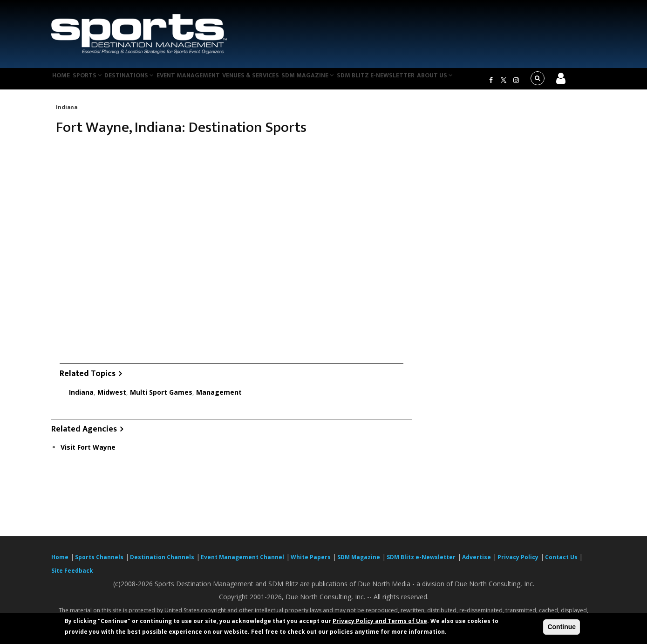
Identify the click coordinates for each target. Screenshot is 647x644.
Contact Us (562, 563)
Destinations (143, 81)
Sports (96, 81)
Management (219, 398)
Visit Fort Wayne (88, 453)
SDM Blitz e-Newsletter (407, 81)
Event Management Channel (242, 563)
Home (65, 81)
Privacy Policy (518, 563)
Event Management (207, 81)
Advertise (477, 563)
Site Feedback (72, 576)
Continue (562, 627)
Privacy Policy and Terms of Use (380, 621)
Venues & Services (274, 81)
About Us (470, 81)
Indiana (67, 113)
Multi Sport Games (161, 398)
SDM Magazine (336, 81)
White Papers (311, 563)
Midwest (112, 398)
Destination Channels (162, 563)
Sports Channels (99, 563)
